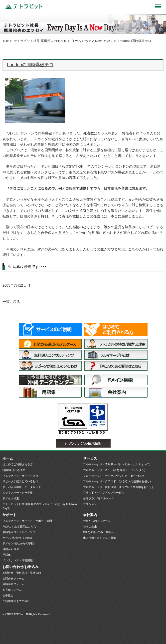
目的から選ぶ (11, 549)
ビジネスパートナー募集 (18, 493)
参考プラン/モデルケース (99, 498)
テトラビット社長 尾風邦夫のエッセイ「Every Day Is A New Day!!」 (64, 41)
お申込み (8, 596)
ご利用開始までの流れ (16, 601)
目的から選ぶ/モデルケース (50, 344)
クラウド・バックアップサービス (104, 493)
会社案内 (116, 392)
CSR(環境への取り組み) (98, 532)
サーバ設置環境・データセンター (50, 380)
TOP (6, 41)
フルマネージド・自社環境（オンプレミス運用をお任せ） (119, 487)
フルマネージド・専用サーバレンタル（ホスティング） (117, 464)
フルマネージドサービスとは (116, 355)
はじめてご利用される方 (116, 330)
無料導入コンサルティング (50, 355)
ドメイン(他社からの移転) (18, 543)
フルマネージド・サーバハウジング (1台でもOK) (114, 476)
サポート (9, 515)
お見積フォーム (12, 590)
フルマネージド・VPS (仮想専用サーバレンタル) (114, 470)
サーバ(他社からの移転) (17, 538)
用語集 (50, 392)
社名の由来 (90, 527)
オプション (90, 504)
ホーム (8, 458)
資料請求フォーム (13, 584)
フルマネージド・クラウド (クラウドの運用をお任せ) (117, 481)
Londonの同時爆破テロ (30, 65)
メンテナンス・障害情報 (83, 443)
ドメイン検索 (116, 380)
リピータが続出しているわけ (50, 366)
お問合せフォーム (13, 579)
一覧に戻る (11, 302)
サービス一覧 (50, 330)
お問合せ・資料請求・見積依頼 (22, 573)
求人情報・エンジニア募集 (100, 538)
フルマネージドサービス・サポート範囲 (27, 521)
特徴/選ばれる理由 (116, 344)
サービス (90, 458)
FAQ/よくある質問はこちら (116, 366)
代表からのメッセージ (97, 521)
